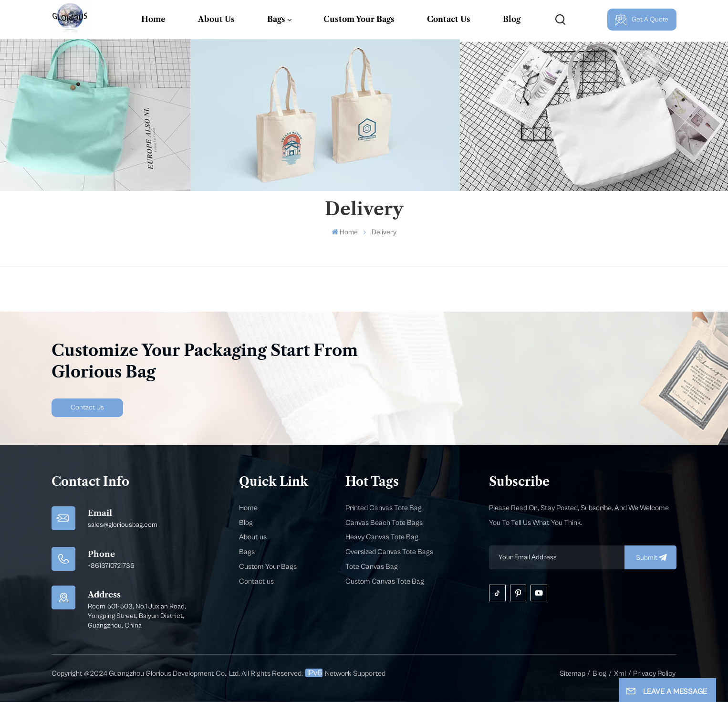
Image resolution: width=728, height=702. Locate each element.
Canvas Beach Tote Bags (384, 523)
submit (650, 557)
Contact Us (449, 19)
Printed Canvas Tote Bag (384, 508)
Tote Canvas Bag (372, 567)
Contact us (256, 582)
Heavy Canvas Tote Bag (382, 537)
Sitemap (572, 674)
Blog (512, 19)
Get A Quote (642, 20)
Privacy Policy (654, 674)
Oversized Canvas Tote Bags (389, 552)
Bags (276, 19)
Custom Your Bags (359, 19)
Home (153, 19)
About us (253, 537)
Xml (620, 674)
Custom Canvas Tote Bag (385, 582)
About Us (216, 19)
